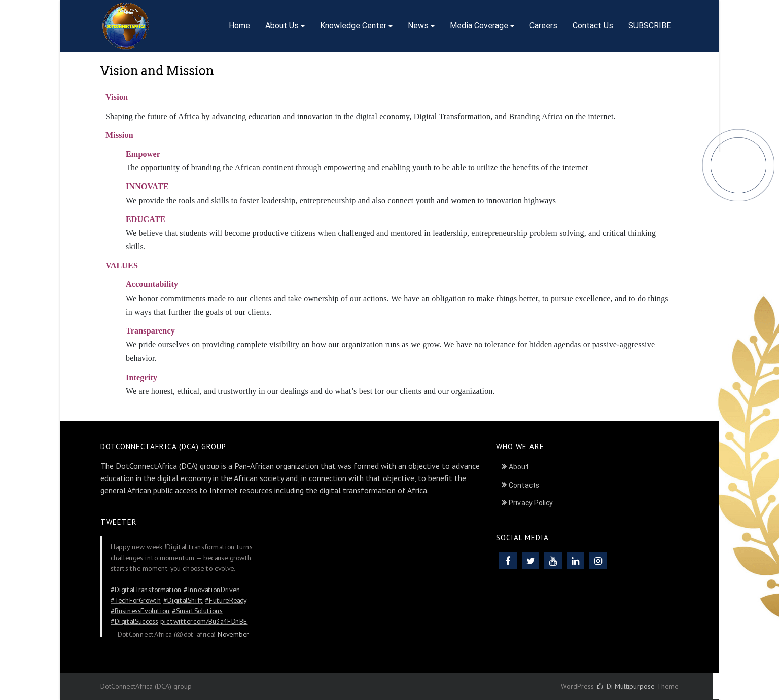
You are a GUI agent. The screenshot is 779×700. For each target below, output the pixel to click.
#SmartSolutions (197, 611)
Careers (543, 26)
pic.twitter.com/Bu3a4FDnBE (204, 621)
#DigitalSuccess (134, 621)
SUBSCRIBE (650, 26)
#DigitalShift (183, 600)
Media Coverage (479, 26)
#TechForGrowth (136, 600)
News (418, 26)
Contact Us (593, 26)
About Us (282, 26)
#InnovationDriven (212, 590)
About (519, 467)
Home (239, 26)
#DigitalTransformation (146, 590)
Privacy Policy (531, 503)
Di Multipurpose (626, 686)
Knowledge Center (353, 26)
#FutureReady (226, 600)
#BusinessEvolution (140, 611)
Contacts (524, 485)
